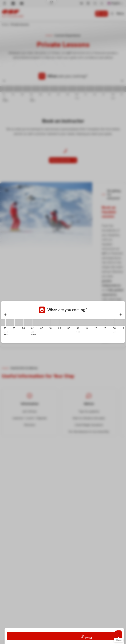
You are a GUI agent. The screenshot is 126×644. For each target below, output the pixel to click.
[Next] (121, 315)
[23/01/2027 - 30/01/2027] (64, 323)
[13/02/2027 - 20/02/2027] (92, 323)
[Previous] (5, 315)
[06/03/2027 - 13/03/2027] (119, 323)
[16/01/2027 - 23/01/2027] (55, 323)
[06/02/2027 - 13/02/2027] (82, 323)
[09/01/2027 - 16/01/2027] (46, 323)
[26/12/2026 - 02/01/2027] (28, 323)
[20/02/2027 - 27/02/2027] (101, 323)
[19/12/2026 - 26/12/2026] (19, 323)
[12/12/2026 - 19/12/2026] (10, 323)
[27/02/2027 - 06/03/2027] (110, 323)
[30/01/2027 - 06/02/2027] (73, 323)
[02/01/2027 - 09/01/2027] (37, 323)
